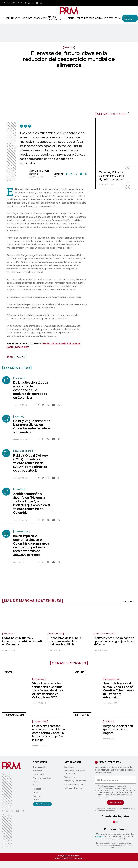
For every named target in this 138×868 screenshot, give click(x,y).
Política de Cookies (73, 788)
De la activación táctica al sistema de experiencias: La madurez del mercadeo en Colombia (31, 390)
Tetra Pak (21, 357)
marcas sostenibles (104, 634)
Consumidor (40, 18)
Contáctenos (70, 777)
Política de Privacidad (74, 784)
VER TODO (128, 602)
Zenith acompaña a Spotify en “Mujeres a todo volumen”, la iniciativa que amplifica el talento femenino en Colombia (32, 503)
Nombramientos (112, 679)
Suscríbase (69, 767)
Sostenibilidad (56, 634)
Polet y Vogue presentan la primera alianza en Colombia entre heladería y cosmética (32, 426)
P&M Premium (129, 18)
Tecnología (39, 679)
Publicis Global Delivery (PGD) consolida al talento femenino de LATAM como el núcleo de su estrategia (31, 463)
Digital (72, 18)
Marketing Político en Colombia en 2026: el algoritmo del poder (112, 176)
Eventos (109, 18)
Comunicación (13, 18)
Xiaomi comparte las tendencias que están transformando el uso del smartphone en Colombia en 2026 (48, 690)
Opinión (99, 18)
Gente (80, 18)
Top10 (118, 18)
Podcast (89, 18)
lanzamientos (40, 722)
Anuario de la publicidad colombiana (75, 772)
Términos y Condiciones (75, 781)
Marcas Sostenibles (55, 18)
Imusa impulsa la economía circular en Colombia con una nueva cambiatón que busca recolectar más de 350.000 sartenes (31, 545)
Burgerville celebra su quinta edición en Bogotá (118, 729)
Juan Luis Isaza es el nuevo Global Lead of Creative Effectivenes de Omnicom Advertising (119, 690)
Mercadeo (27, 18)
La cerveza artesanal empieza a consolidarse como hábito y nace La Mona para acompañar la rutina (49, 733)
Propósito (8, 634)
